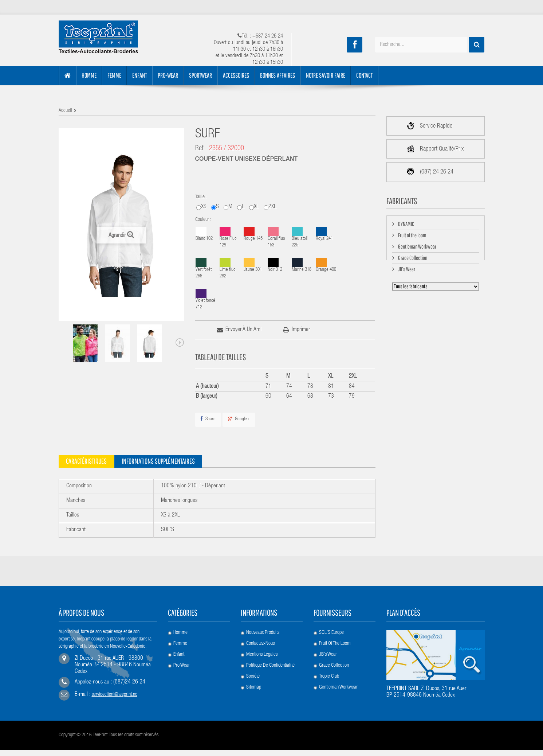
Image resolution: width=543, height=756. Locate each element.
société (253, 677)
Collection (182, 687)
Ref (199, 149)
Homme (180, 633)
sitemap (254, 687)
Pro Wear (182, 666)
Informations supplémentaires (158, 461)
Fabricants (402, 201)
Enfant (179, 655)
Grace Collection (412, 260)
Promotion (183, 677)
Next (180, 343)
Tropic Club (329, 677)
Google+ (239, 419)
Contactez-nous (260, 644)
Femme (180, 644)
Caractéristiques (86, 461)
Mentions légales (262, 655)
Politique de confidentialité (270, 666)
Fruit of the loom (412, 238)
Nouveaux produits (263, 633)
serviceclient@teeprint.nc (115, 697)
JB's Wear (406, 272)
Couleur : (204, 220)
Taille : (202, 197)
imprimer (301, 330)
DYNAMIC (406, 226)
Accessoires (184, 698)
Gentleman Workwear (417, 249)
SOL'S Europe (331, 633)
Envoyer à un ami (243, 330)
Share (208, 419)
